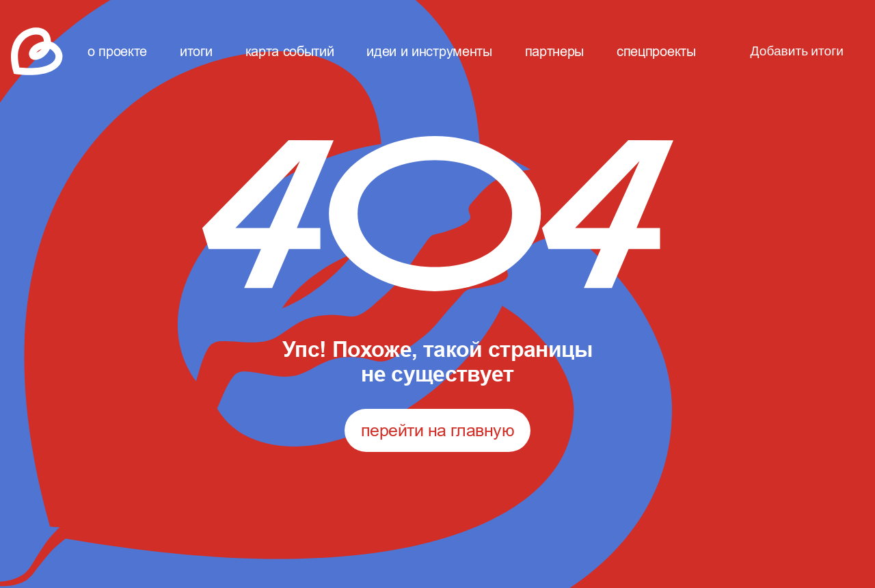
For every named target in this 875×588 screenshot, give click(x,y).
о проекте (117, 51)
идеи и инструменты (429, 51)
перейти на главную (437, 430)
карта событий (290, 51)
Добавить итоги (797, 51)
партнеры (554, 51)
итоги (196, 51)
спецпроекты (656, 51)
